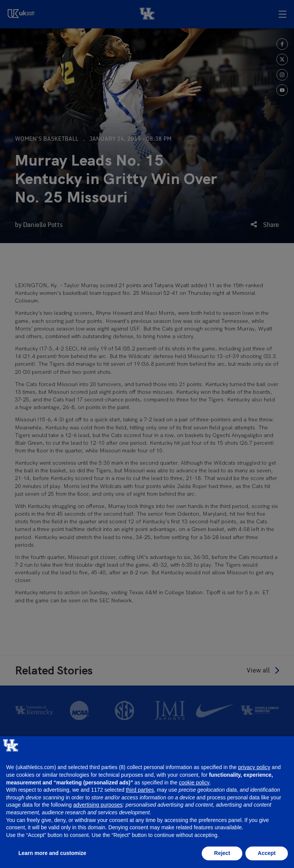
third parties (140, 790)
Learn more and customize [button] (52, 853)
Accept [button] (267, 853)
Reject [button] (222, 853)
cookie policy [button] (194, 783)
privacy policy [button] (254, 767)
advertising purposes (98, 805)
